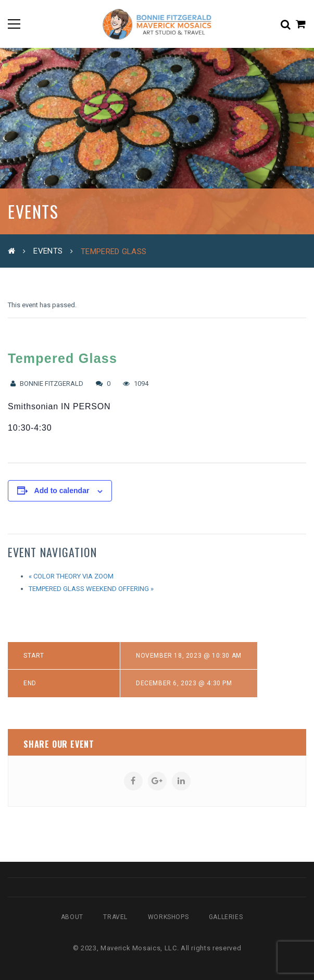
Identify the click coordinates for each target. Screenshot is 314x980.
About (72, 917)
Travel (115, 917)
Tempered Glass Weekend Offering (91, 589)
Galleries (226, 917)
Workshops (168, 917)
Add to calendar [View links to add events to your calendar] (62, 491)
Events (48, 251)
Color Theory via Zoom (71, 576)
